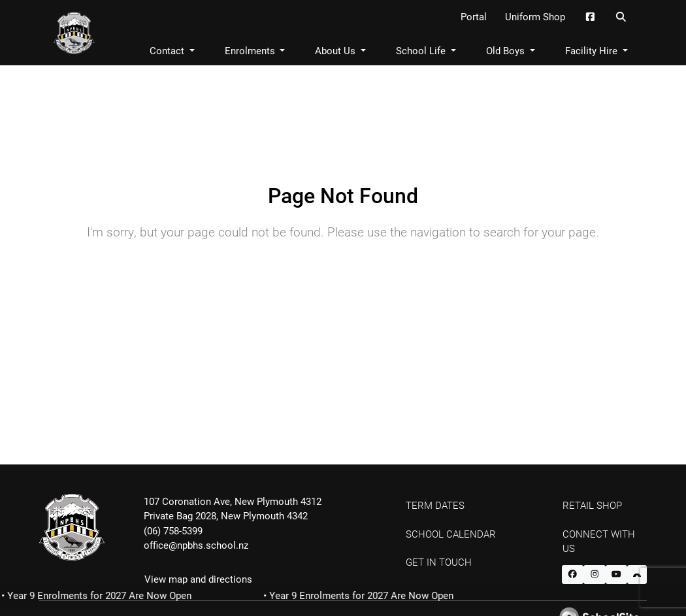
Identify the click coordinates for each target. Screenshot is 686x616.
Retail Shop (592, 505)
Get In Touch (439, 562)
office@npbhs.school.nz (196, 545)
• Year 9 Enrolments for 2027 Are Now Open (362, 595)
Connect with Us (599, 541)
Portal (474, 16)
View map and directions (198, 579)
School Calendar (451, 534)
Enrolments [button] (251, 50)
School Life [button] (422, 50)
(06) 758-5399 (173, 530)
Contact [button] (168, 50)
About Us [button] (336, 50)
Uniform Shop (535, 16)
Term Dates (435, 505)
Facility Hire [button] (593, 50)
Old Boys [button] (507, 50)
